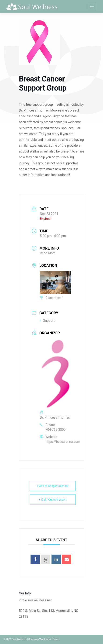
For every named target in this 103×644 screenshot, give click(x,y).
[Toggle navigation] (92, 7)
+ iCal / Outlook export (53, 500)
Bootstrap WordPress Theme (44, 639)
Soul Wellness (19, 639)
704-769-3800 (55, 430)
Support (47, 321)
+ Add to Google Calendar (53, 486)
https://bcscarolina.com (63, 442)
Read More (48, 253)
